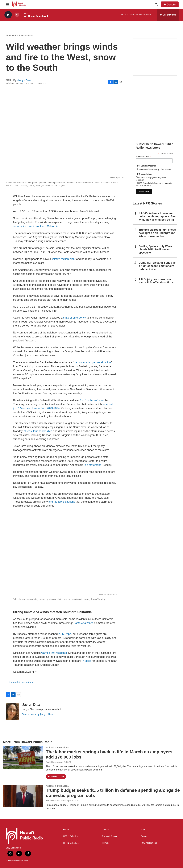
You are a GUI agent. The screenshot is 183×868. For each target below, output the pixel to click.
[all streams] (168, 15)
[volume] (17, 15)
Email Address (143, 157)
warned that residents (54, 653)
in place (87, 661)
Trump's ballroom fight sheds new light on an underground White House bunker (157, 233)
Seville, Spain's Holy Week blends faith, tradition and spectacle (155, 250)
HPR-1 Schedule (71, 836)
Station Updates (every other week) (154, 169)
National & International (20, 36)
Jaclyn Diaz (24, 80)
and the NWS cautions (62, 502)
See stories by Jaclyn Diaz (38, 714)
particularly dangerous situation (92, 362)
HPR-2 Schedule (71, 843)
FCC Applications (149, 843)
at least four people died (38, 431)
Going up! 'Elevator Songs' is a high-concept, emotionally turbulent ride (157, 266)
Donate (171, 5)
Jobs (143, 830)
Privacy (105, 843)
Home (66, 830)
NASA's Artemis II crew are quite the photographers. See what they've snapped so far (157, 216)
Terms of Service (110, 836)
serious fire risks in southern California (36, 226)
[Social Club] (155, 112)
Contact (106, 830)
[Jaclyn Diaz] (13, 712)
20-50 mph (65, 634)
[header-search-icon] (156, 4)
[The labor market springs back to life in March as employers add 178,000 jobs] (23, 757)
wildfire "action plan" (64, 259)
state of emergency (74, 318)
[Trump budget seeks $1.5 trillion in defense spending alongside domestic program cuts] (23, 796)
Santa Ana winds (83, 623)
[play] (8, 15)
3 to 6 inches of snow (92, 400)
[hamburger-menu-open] (7, 4)
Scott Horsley (52, 762)
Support (144, 836)
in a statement (92, 465)
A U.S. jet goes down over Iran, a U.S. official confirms (156, 281)
